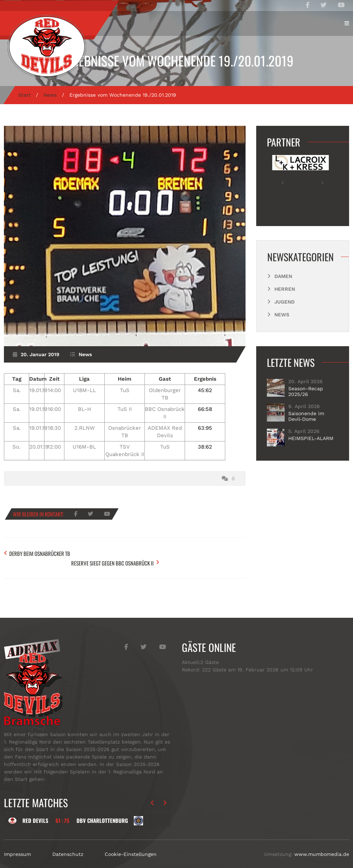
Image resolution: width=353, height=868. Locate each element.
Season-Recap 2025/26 (306, 391)
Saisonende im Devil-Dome (306, 416)
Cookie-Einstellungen (131, 843)
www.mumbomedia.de (322, 843)
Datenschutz (68, 843)
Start (24, 95)
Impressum (17, 843)
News (50, 95)
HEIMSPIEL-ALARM (311, 438)
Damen (283, 276)
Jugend (284, 302)
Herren (285, 289)
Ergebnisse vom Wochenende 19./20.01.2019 (176, 61)
